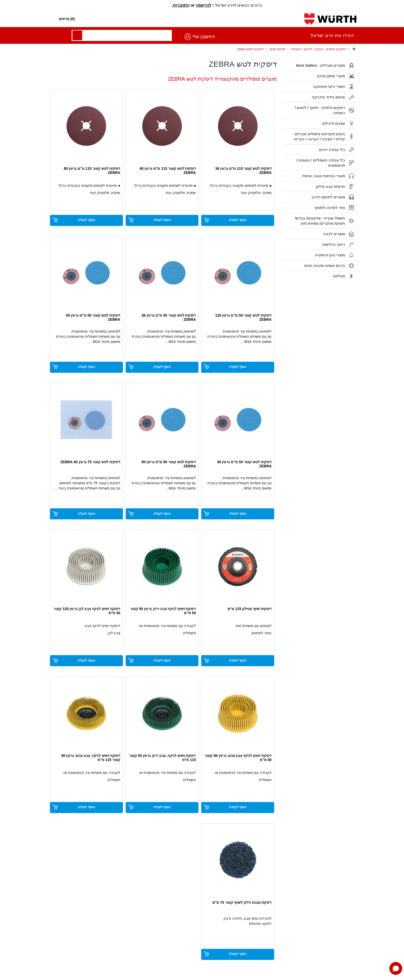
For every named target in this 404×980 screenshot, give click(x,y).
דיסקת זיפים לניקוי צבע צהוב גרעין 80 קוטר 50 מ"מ (238, 758)
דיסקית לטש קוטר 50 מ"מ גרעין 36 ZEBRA (169, 317)
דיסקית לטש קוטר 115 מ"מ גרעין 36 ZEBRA (243, 171)
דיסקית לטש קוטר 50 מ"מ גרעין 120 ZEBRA (243, 317)
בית (354, 49)
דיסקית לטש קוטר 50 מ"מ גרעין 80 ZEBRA (169, 464)
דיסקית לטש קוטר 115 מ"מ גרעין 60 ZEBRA (168, 171)
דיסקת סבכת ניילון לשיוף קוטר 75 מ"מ (242, 902)
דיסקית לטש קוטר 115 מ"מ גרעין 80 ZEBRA (92, 171)
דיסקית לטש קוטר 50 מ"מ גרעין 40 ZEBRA (93, 317)
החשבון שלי (67, 37)
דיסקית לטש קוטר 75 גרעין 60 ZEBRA (90, 462)
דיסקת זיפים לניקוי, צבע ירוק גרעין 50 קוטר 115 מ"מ (163, 758)
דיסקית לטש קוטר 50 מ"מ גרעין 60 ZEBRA (244, 464)
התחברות (181, 5)
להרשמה (204, 5)
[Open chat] (396, 968)
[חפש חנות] (203, 19)
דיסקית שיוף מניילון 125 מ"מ (250, 609)
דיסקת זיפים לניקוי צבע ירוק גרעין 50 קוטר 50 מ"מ (163, 611)
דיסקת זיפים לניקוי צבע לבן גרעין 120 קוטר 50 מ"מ (87, 611)
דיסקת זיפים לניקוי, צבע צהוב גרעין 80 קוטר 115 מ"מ (91, 758)
